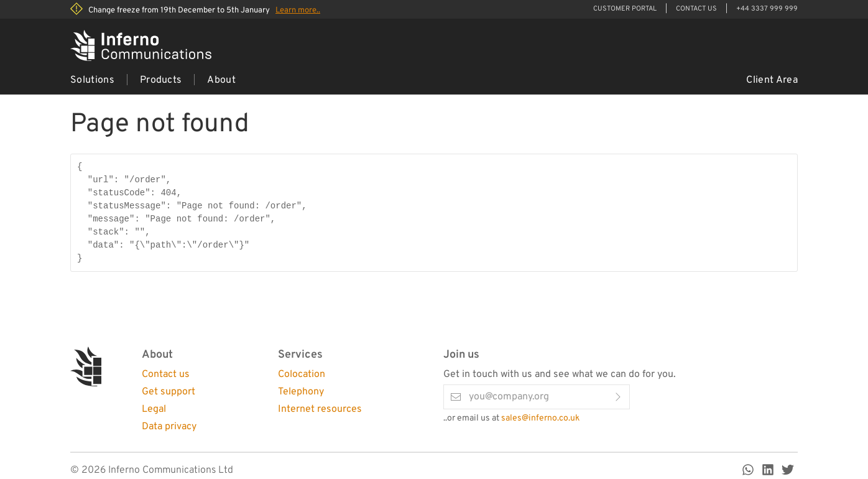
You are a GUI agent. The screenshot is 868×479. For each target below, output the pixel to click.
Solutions (92, 80)
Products (161, 80)
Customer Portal (625, 9)
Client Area (772, 80)
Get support (169, 392)
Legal (154, 409)
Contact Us (696, 9)
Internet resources (320, 409)
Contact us (166, 374)
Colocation (302, 374)
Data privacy (169, 427)
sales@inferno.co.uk (540, 418)
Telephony (301, 392)
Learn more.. (298, 11)
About (221, 80)
